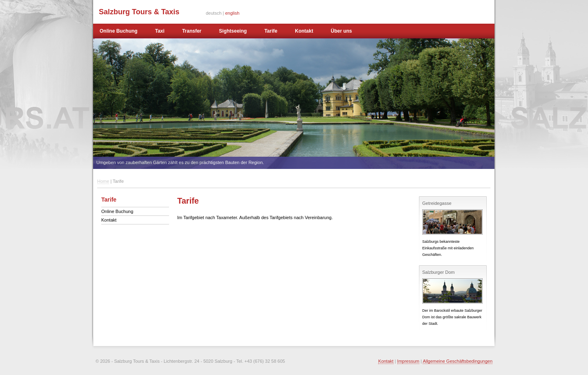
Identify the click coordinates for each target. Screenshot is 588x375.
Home (103, 181)
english (233, 13)
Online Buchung (119, 31)
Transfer (192, 31)
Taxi (160, 31)
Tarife (271, 31)
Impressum (408, 361)
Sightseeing (233, 31)
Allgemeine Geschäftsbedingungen (458, 361)
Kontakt (304, 31)
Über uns (341, 31)
